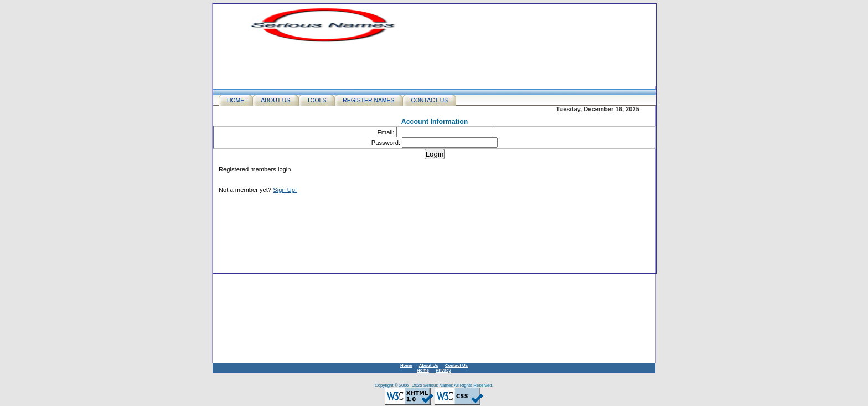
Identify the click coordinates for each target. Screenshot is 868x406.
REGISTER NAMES (368, 100)
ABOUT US (275, 100)
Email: (386, 132)
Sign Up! (285, 190)
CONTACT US (429, 100)
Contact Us (456, 365)
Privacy (443, 370)
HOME (236, 100)
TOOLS (316, 100)
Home (406, 365)
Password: (386, 143)
